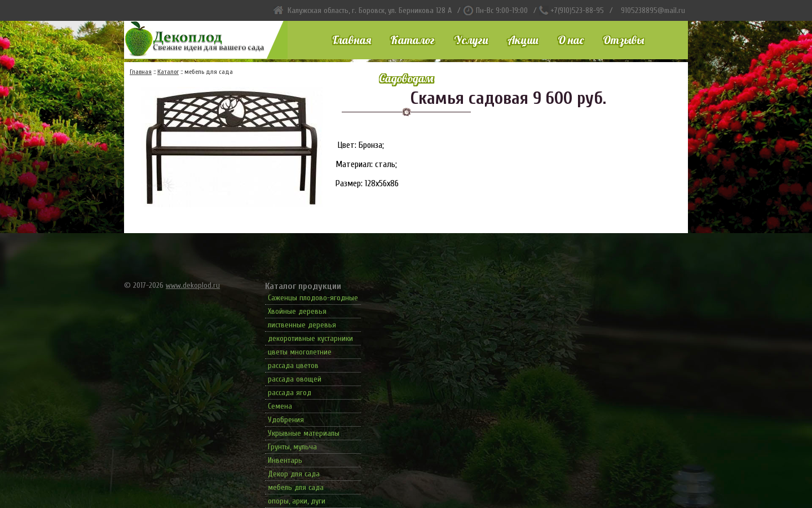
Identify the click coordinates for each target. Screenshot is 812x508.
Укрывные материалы (304, 433)
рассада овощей (295, 379)
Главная (352, 40)
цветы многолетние (300, 352)
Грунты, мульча (292, 447)
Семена (280, 406)
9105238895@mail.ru (653, 10)
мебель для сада (296, 487)
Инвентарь (285, 460)
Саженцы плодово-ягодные (313, 298)
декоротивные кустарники (310, 338)
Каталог (412, 40)
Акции (523, 40)
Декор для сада (294, 474)
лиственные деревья (302, 325)
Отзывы (623, 40)
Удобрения (286, 420)
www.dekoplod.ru (193, 285)
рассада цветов (293, 365)
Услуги (471, 40)
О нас (571, 40)
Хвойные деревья (297, 311)
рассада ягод (290, 393)
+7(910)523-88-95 (577, 10)
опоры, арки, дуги (297, 501)
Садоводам (406, 78)
